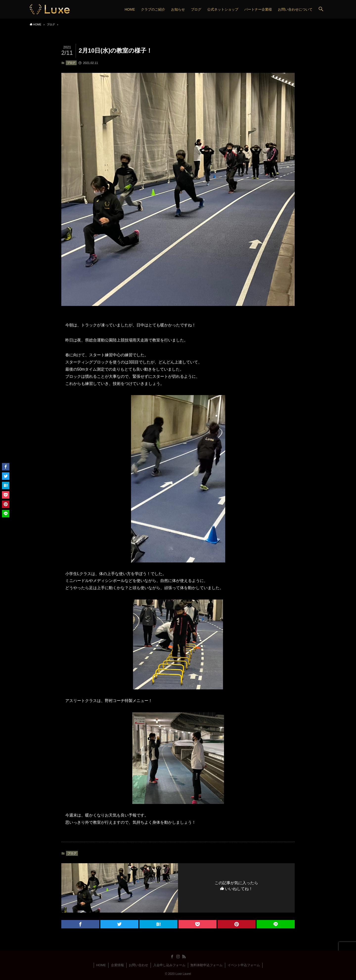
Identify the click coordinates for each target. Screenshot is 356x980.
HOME (101, 965)
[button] (321, 9)
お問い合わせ (138, 965)
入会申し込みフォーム (169, 965)
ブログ (71, 63)
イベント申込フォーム (244, 965)
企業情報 (117, 965)
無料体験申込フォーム (206, 965)
